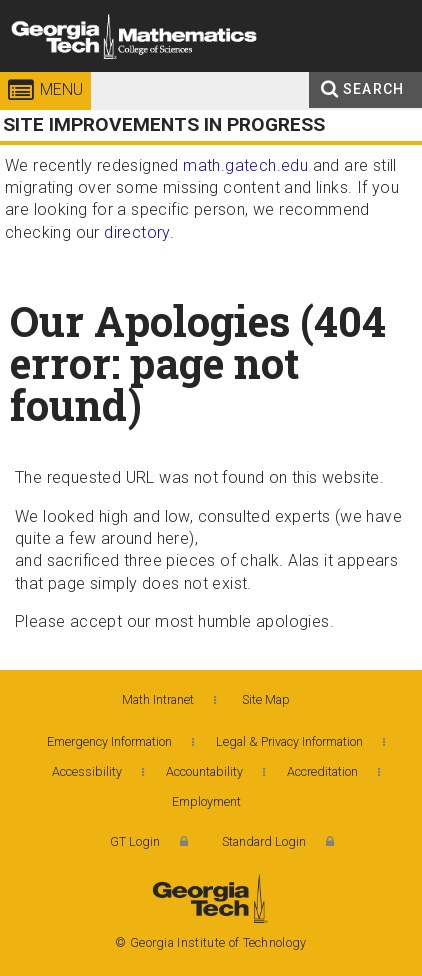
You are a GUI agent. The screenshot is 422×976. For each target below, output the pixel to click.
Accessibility (87, 771)
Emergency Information (109, 741)
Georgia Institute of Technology (63, 74)
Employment (206, 801)
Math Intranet (158, 699)
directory (137, 232)
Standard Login (264, 841)
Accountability (204, 771)
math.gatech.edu (245, 165)
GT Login (135, 841)
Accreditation (322, 771)
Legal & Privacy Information (289, 741)
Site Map (266, 699)
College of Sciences (223, 74)
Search (373, 89)
